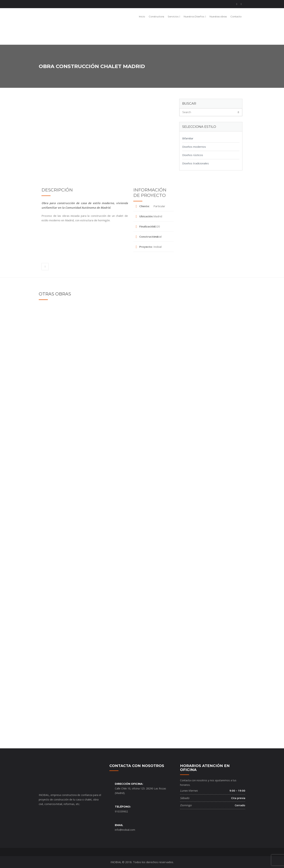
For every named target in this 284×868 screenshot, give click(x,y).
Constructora (156, 16)
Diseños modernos (194, 147)
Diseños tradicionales (196, 163)
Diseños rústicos (193, 155)
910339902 (121, 811)
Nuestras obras (218, 16)
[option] (108, 129)
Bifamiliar (188, 138)
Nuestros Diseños (194, 16)
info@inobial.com (125, 830)
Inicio (142, 16)
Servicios (173, 16)
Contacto (236, 16)
